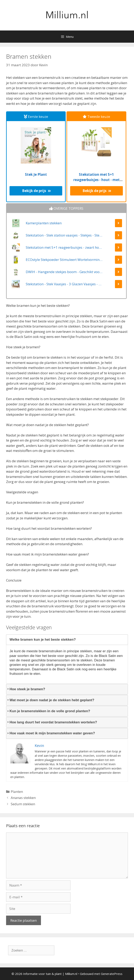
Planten (17, 792)
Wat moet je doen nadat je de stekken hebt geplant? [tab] (50, 700)
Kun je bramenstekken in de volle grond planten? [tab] (48, 711)
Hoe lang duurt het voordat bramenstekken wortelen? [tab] (52, 722)
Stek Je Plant (36, 174)
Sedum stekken (23, 804)
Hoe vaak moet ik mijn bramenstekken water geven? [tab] (51, 733)
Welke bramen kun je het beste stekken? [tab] (41, 640)
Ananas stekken (23, 798)
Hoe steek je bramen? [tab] (26, 689)
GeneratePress (112, 974)
